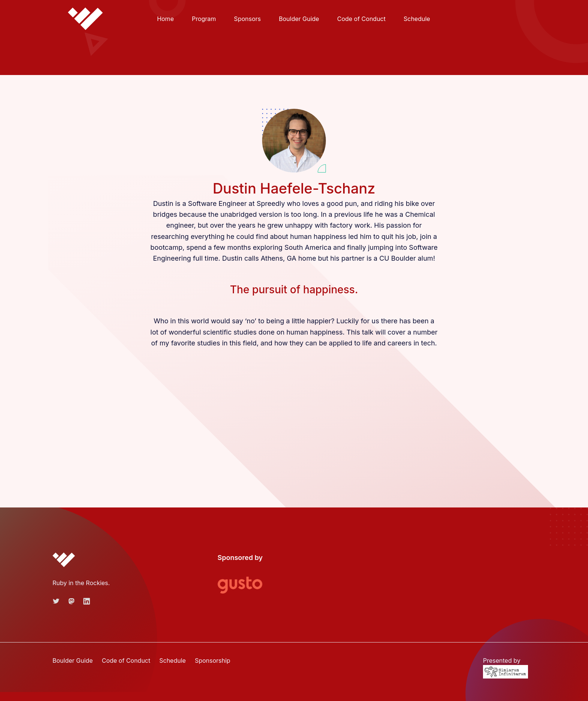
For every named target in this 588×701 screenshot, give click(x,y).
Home (166, 19)
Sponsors (247, 19)
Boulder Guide (299, 19)
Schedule (417, 19)
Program (204, 19)
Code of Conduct (361, 19)
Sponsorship (212, 660)
